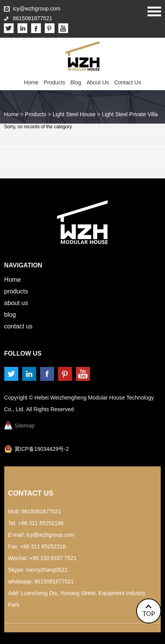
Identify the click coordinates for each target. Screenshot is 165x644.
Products (54, 82)
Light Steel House (74, 114)
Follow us (23, 353)
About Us (98, 82)
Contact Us (127, 82)
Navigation (23, 265)
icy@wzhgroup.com (37, 9)
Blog (76, 82)
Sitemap (25, 426)
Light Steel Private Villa (130, 114)
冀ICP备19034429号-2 (42, 449)
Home (31, 82)
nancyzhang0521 (47, 570)
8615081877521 (54, 581)
